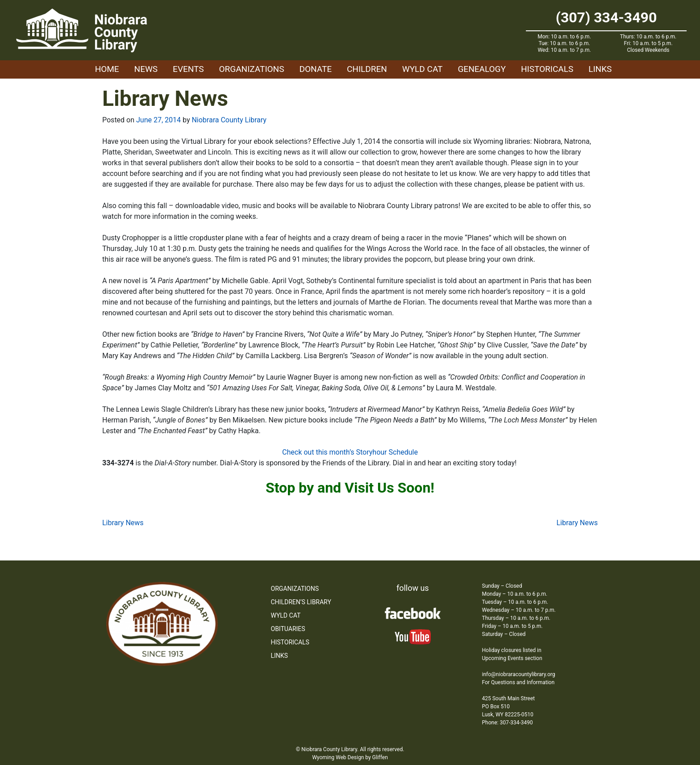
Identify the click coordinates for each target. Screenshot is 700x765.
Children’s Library (301, 602)
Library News (123, 523)
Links (600, 69)
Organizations (252, 69)
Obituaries (288, 629)
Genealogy (482, 69)
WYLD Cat (423, 69)
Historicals (547, 69)
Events (188, 69)
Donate (315, 69)
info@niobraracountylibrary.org (519, 674)
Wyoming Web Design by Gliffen (350, 757)
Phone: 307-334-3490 (508, 723)
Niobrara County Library (229, 120)
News (146, 69)
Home (107, 69)
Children (367, 69)
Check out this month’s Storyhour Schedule (350, 452)
